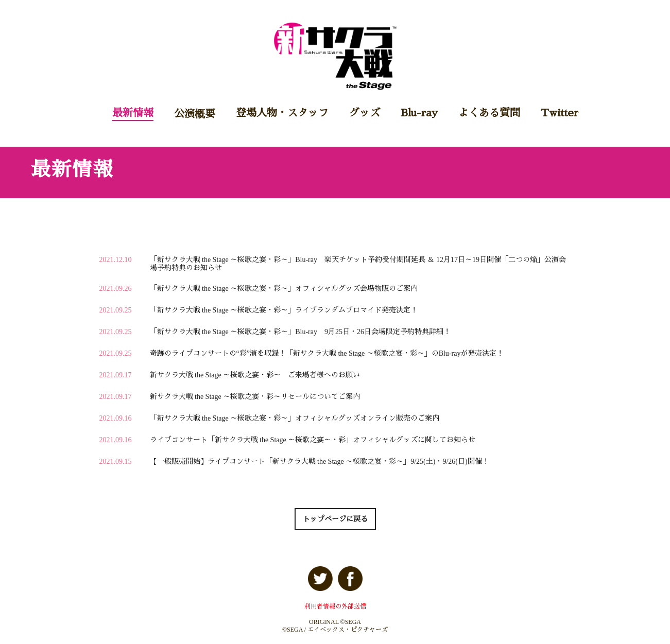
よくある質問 (489, 113)
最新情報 (133, 113)
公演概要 (195, 114)
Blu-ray (419, 113)
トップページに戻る (335, 519)
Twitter (560, 113)
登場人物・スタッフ (282, 113)
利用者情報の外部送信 (335, 606)
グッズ (365, 113)
